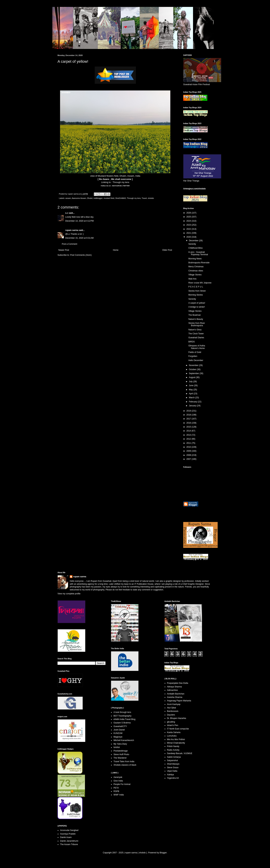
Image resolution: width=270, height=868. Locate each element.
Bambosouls (173, 711)
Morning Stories (196, 295)
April (191, 394)
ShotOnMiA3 (121, 198)
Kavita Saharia (174, 732)
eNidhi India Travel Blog (124, 719)
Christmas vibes (196, 271)
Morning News (195, 259)
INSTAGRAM (117, 186)
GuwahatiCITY (120, 726)
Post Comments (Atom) (81, 255)
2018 (189, 415)
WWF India (119, 795)
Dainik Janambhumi (69, 841)
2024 (189, 221)
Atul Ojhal (172, 708)
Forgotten (193, 356)
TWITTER (126, 186)
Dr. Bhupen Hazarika (177, 718)
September (194, 373)
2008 (189, 455)
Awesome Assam (79, 198)
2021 (189, 233)
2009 (189, 451)
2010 (189, 447)
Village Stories (195, 275)
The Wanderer (120, 758)
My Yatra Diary (120, 744)
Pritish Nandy (173, 746)
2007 (189, 459)
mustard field (109, 198)
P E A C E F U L (196, 287)
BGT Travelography (122, 716)
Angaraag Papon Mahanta (179, 701)
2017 (189, 419)
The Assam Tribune (69, 844)
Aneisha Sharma (175, 697)
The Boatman (195, 315)
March (192, 398)
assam (68, 198)
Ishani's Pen (173, 725)
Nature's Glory (195, 330)
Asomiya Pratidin (68, 834)
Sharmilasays (173, 764)
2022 (189, 229)
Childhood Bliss (196, 248)
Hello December (196, 360)
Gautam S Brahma (122, 723)
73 (65, 783)
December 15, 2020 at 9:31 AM (79, 238)
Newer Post (64, 250)
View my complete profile (69, 594)
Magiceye (118, 737)
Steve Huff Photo (121, 754)
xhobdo (151, 198)
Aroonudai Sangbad (69, 830)
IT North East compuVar (178, 729)
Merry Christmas (196, 267)
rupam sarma (72, 230)
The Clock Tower (196, 334)
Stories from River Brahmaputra (197, 324)
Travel (144, 198)
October (193, 369)
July (191, 382)
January (193, 406)
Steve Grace (173, 768)
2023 (189, 225)
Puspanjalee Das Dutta (178, 683)
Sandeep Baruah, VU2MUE (180, 753)
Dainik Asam (66, 837)
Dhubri (90, 198)
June (191, 385)
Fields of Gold (195, 352)
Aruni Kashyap (174, 704)
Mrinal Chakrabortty (176, 743)
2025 (189, 217)
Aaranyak (118, 777)
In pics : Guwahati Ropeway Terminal (198, 253)
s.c (67, 213)
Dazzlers (171, 715)
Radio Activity (173, 750)
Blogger (163, 853)
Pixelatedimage (121, 751)
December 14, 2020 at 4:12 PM (79, 221)
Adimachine (172, 690)
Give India (118, 781)
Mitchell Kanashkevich (124, 740)
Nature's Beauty (196, 319)
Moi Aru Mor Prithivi (176, 739)
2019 (189, 411)
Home (116, 250)
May (191, 390)
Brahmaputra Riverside (199, 263)
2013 (189, 435)
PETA (116, 788)
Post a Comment (69, 244)
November (194, 365)
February (193, 402)
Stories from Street (197, 291)
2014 (189, 431)
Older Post (167, 250)
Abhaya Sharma (174, 687)
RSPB (116, 791)
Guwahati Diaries (196, 338)
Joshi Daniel (119, 730)
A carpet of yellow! (197, 303)
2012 (189, 439)
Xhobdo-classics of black (125, 765)
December (194, 241)
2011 (189, 443)
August (192, 377)
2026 (189, 213)
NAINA (117, 747)
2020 (189, 237)
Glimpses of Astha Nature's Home (197, 347)
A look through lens (122, 712)
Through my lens (121, 182)
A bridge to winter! (197, 307)
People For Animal (122, 784)
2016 (189, 423)
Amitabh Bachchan (176, 694)
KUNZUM (118, 733)
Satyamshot (172, 760)
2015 (189, 427)
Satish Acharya (174, 757)
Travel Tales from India (124, 762)
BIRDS (192, 342)
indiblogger (98, 198)
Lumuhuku (172, 736)
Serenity (192, 244)
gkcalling (171, 722)
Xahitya (170, 775)
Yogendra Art (173, 778)
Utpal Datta (172, 771)
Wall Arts (192, 279)
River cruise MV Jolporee (200, 283)
